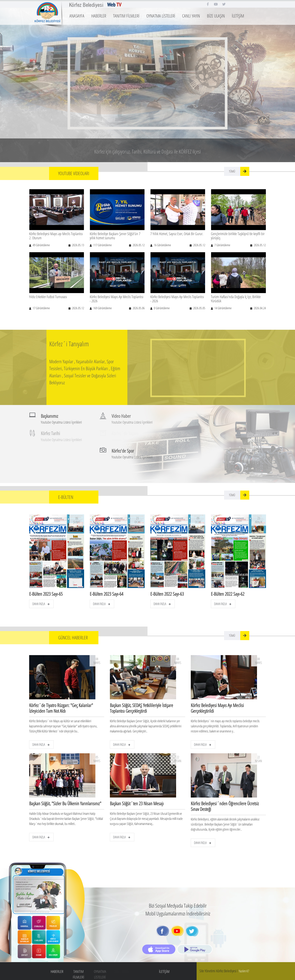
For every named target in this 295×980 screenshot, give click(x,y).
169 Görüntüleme (102, 308)
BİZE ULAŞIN (216, 16)
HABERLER (99, 16)
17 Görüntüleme (41, 308)
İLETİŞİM (238, 16)
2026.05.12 (138, 245)
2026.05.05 (199, 308)
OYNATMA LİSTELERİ (161, 16)
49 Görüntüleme (41, 245)
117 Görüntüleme (102, 245)
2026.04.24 (260, 308)
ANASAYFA (77, 16)
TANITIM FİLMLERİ (126, 16)
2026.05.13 (78, 245)
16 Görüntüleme (162, 245)
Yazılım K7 (244, 971)
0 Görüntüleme (162, 308)
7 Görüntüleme (222, 245)
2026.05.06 (138, 308)
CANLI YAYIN (191, 16)
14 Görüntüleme (223, 308)
